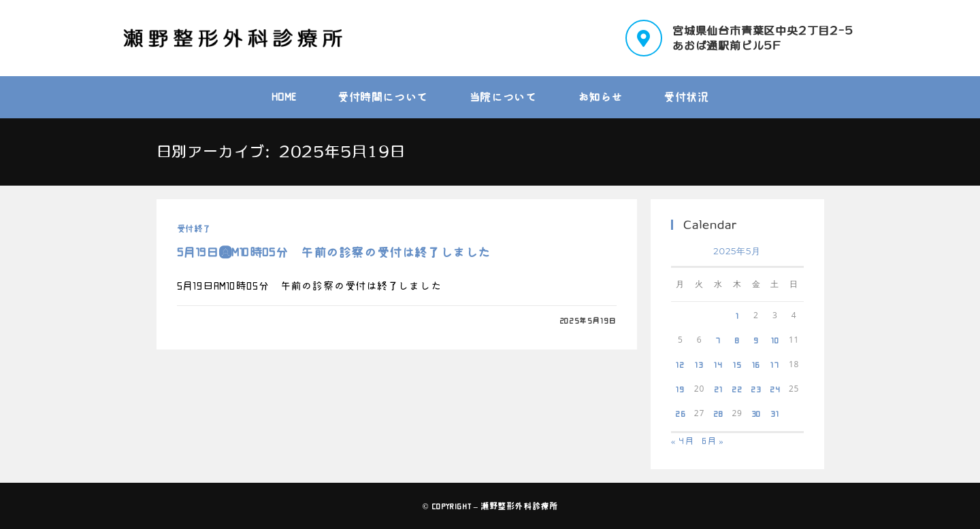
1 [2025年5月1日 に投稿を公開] (737, 315)
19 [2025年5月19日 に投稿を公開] (680, 389)
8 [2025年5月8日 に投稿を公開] (737, 340)
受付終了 (194, 228)
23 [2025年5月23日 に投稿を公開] (756, 389)
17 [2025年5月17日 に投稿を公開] (775, 364)
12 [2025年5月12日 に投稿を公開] (680, 364)
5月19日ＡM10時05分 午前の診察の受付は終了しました (334, 252)
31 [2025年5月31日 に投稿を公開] (775, 413)
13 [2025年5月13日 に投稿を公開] (699, 364)
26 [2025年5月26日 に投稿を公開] (681, 413)
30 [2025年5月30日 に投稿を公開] (756, 413)
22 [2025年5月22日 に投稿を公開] (737, 389)
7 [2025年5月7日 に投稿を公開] (718, 340)
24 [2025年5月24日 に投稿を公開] (775, 389)
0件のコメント (214, 321)
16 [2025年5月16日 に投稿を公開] (756, 364)
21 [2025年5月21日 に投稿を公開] (718, 389)
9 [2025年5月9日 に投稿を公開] (756, 340)
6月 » (713, 441)
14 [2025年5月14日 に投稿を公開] (718, 364)
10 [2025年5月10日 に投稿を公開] (775, 340)
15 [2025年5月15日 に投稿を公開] (737, 364)
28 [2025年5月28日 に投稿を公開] (719, 413)
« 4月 (683, 441)
